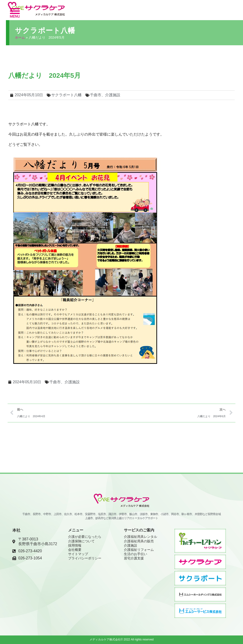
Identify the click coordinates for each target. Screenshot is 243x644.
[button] (15, 13)
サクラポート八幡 (45, 30)
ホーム (20, 37)
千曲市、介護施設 (105, 95)
